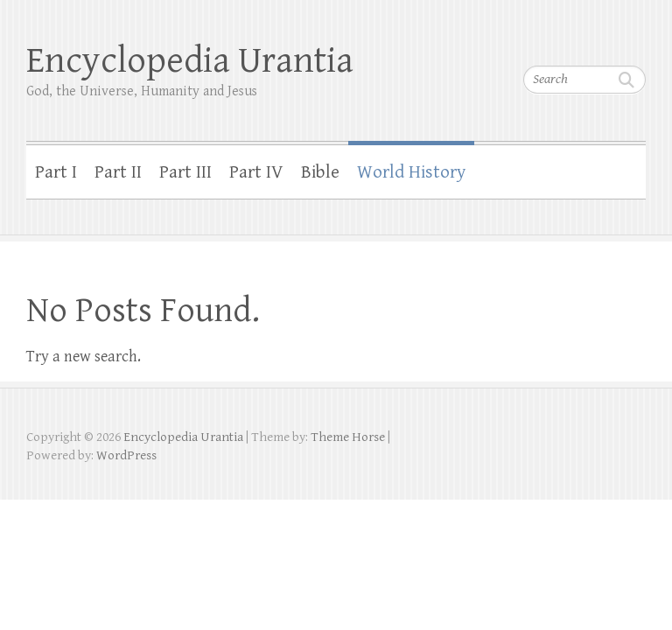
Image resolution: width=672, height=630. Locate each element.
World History (411, 172)
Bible (320, 172)
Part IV (256, 172)
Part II (118, 172)
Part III (185, 172)
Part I (56, 172)
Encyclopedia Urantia (190, 61)
